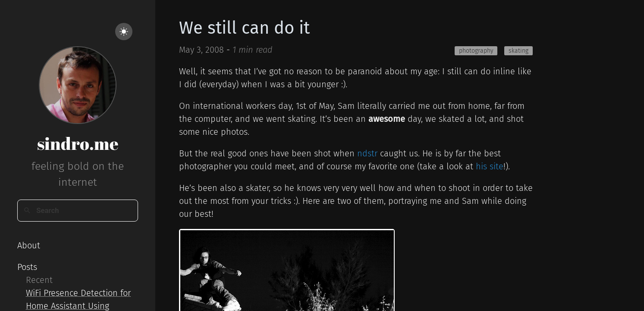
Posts (27, 267)
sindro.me (78, 143)
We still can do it (244, 28)
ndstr (367, 153)
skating (518, 51)
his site (490, 166)
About (29, 245)
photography (476, 51)
